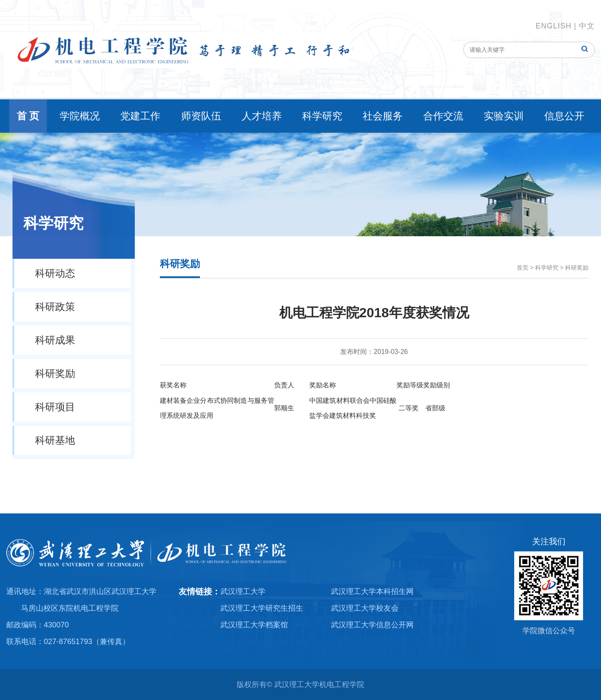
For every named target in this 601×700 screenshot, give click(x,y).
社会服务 (383, 116)
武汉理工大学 (243, 591)
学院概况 (80, 116)
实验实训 (504, 116)
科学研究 (322, 116)
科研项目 (55, 407)
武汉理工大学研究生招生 (262, 608)
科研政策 (55, 307)
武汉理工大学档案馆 (254, 625)
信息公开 (564, 116)
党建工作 (140, 116)
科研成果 (55, 340)
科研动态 (55, 273)
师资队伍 (201, 116)
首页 (523, 268)
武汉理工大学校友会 (365, 608)
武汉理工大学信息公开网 (372, 625)
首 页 (28, 116)
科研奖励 (55, 373)
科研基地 (55, 440)
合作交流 (443, 116)
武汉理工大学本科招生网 (372, 591)
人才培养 (262, 116)
